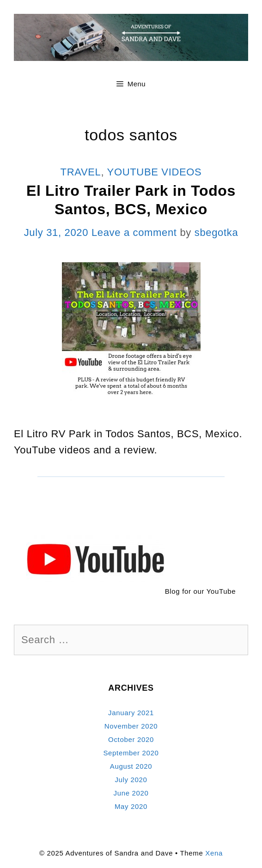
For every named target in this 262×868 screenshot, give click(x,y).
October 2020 (131, 739)
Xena (214, 853)
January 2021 (131, 713)
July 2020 (131, 780)
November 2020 (131, 726)
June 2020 (131, 793)
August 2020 (131, 766)
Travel (81, 172)
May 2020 (131, 806)
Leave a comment (134, 232)
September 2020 (131, 753)
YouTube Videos (155, 172)
